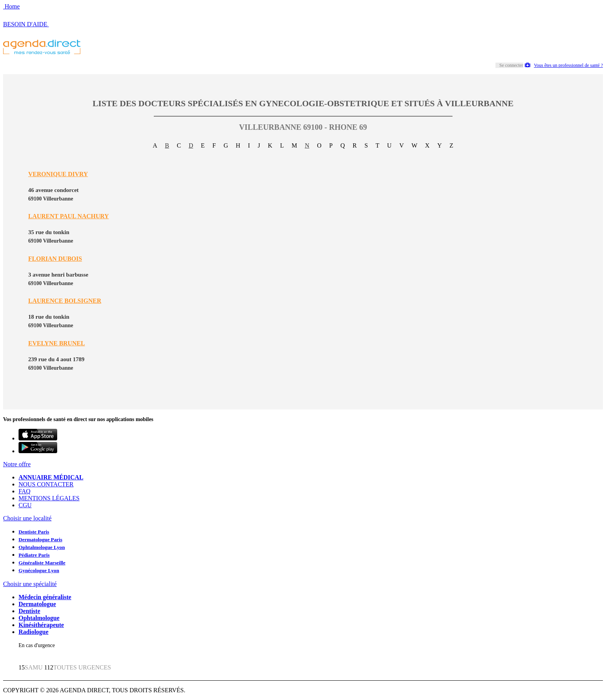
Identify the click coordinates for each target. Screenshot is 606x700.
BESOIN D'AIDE (26, 24)
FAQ (25, 491)
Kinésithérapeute (41, 625)
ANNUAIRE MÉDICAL (51, 477)
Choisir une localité (27, 518)
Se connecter (511, 65)
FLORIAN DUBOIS (55, 259)
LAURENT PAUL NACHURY (69, 216)
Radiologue (33, 632)
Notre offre (17, 464)
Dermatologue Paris (40, 539)
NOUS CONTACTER (46, 484)
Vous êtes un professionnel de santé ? (564, 65)
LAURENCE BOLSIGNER (65, 301)
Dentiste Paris (34, 532)
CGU (25, 505)
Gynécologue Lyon (39, 570)
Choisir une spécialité (30, 584)
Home (11, 6)
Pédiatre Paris (34, 555)
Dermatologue (37, 604)
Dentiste (29, 611)
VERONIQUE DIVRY (58, 174)
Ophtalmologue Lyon (42, 547)
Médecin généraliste (45, 597)
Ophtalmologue (39, 618)
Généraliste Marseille (42, 563)
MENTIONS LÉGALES (49, 498)
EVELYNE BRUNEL (57, 343)
